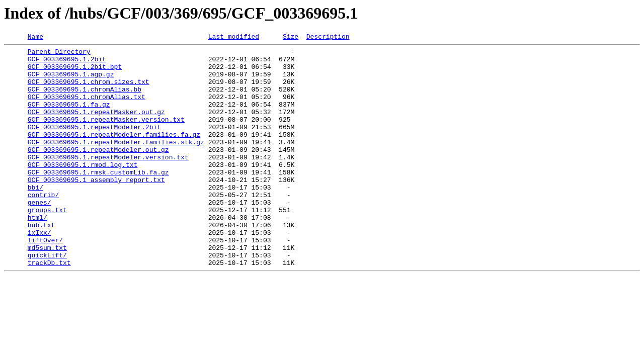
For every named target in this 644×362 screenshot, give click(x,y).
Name (35, 38)
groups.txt (47, 244)
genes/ (39, 235)
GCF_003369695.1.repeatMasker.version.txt (106, 136)
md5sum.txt (47, 290)
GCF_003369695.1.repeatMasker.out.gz (96, 127)
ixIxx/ (39, 271)
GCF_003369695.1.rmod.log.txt (83, 190)
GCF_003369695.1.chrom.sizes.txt (89, 90)
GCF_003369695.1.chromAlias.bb (85, 100)
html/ (37, 253)
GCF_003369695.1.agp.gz (71, 81)
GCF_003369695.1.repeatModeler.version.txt (108, 181)
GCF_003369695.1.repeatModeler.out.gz (98, 172)
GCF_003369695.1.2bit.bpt (75, 72)
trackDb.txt (49, 308)
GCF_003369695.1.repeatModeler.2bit (94, 145)
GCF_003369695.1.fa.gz (69, 118)
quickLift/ (47, 299)
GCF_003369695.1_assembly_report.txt (96, 208)
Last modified (234, 38)
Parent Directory (59, 54)
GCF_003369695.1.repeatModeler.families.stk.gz (116, 163)
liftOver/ (45, 281)
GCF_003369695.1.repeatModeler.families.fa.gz (114, 154)
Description (328, 38)
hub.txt (42, 262)
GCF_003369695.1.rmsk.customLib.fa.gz (98, 199)
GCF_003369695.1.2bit (67, 63)
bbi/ (35, 217)
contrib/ (43, 226)
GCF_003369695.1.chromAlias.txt (87, 109)
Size (291, 38)
